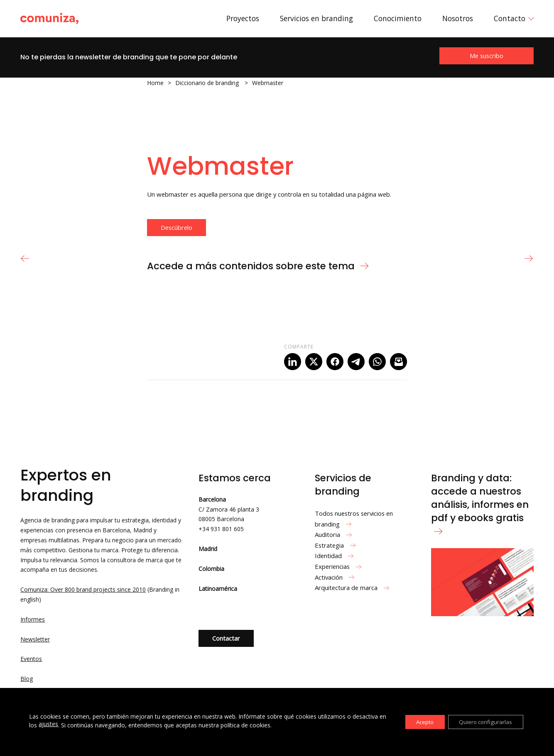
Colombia (211, 569)
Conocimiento (398, 18)
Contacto (510, 18)
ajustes (57, 724)
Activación (336, 577)
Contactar (226, 638)
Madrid (208, 549)
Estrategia (336, 545)
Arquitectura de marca (353, 588)
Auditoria (335, 534)
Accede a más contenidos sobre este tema (258, 266)
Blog (27, 679)
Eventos (31, 659)
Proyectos (243, 18)
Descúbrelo (176, 227)
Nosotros (458, 18)
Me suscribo (487, 56)
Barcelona (212, 499)
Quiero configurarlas (483, 722)
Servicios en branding (316, 18)
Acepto (418, 722)
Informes (33, 619)
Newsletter (35, 639)
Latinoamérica (218, 589)
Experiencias (339, 566)
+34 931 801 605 (221, 529)
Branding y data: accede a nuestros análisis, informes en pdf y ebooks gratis (480, 503)
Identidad (335, 556)
